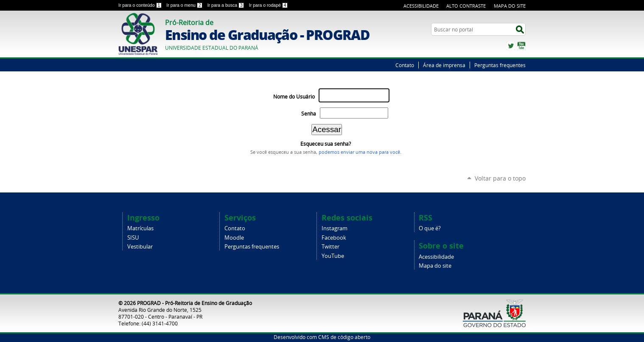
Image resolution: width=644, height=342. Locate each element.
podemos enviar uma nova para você (359, 152)
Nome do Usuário (294, 97)
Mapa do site (435, 266)
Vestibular (140, 247)
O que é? (430, 228)
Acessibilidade (421, 6)
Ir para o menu (185, 5)
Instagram (335, 228)
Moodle (234, 238)
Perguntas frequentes (500, 65)
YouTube (521, 46)
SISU (133, 238)
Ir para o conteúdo (141, 5)
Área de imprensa (444, 65)
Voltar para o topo (500, 178)
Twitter (511, 46)
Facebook (334, 238)
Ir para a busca (227, 5)
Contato (405, 65)
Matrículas (140, 228)
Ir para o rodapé (269, 5)
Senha (309, 114)
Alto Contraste (466, 6)
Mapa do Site (510, 6)
